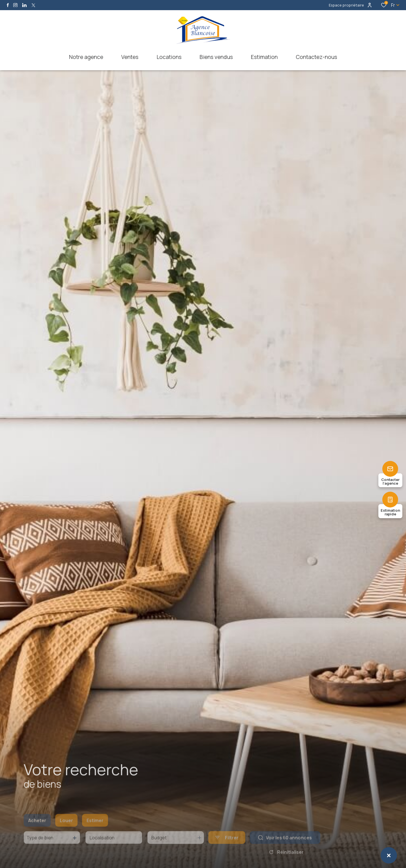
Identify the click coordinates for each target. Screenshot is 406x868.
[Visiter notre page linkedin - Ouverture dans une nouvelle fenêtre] (24, 5)
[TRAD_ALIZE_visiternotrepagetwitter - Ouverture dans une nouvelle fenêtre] (33, 5)
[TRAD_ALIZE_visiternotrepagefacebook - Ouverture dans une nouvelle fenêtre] (8, 5)
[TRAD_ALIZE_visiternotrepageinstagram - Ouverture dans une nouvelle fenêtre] (15, 5)
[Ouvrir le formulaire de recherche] (227, 846)
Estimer (95, 829)
